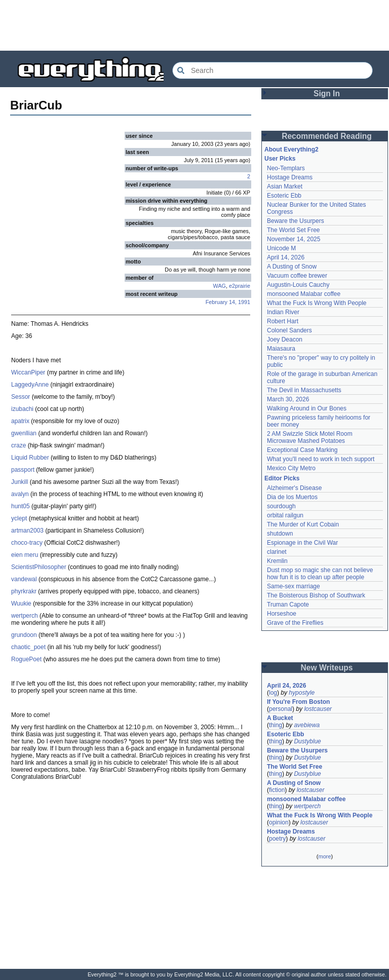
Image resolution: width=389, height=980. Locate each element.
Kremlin (277, 561)
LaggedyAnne (30, 385)
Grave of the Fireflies (295, 623)
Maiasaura (281, 349)
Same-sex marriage (294, 586)
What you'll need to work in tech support (321, 459)
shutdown (280, 534)
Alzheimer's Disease (294, 488)
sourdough (281, 506)
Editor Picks (282, 478)
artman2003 (27, 531)
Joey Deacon (285, 340)
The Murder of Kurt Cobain (303, 524)
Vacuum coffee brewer (297, 276)
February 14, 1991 (228, 302)
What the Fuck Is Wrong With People (317, 303)
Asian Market (285, 186)
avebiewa (307, 725)
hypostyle (302, 693)
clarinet (277, 552)
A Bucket (280, 718)
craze (18, 445)
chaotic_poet (28, 647)
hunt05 (21, 506)
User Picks (280, 159)
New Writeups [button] (327, 668)
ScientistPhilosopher (39, 567)
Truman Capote (288, 605)
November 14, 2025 (294, 239)
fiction (277, 790)
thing (276, 725)
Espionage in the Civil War (302, 543)
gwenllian (24, 433)
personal (281, 709)
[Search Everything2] (273, 70)
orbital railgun (285, 515)
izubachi (22, 409)
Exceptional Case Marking (302, 450)
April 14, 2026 (286, 257)
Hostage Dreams (290, 177)
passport (23, 470)
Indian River (283, 312)
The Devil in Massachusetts (304, 390)
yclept (19, 518)
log (273, 693)
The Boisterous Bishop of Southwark (316, 595)
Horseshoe (282, 614)
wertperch (25, 616)
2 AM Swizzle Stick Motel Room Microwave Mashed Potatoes (310, 437)
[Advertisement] (194, 25)
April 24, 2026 (286, 686)
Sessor (21, 397)
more (324, 856)
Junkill (20, 482)
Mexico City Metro (291, 468)
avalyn (20, 494)
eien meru (25, 555)
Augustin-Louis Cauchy (298, 285)
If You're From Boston (298, 702)
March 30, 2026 (288, 399)
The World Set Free (293, 230)
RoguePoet (26, 659)
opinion (279, 822)
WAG (220, 286)
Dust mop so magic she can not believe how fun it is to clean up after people (320, 574)
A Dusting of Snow (292, 267)
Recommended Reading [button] (327, 136)
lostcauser (318, 709)
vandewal (24, 579)
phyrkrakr (24, 591)
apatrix (20, 421)
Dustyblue (307, 741)
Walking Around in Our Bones (307, 408)
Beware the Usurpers (296, 221)
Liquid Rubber (30, 458)
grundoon (24, 635)
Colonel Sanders (289, 330)
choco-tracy (27, 543)
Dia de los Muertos (292, 497)
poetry (277, 839)
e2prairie (240, 286)
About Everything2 (291, 149)
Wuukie (21, 604)
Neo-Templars (286, 168)
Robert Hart (283, 321)
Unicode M (281, 248)
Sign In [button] (327, 93)
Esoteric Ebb (284, 196)
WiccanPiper (28, 372)
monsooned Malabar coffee (304, 294)
